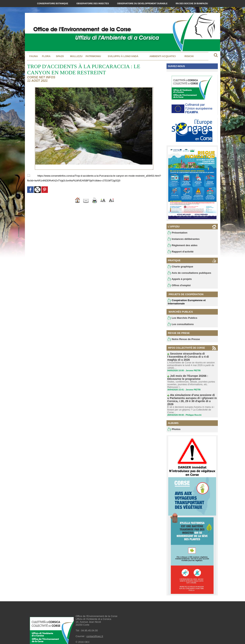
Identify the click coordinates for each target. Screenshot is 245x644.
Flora (46, 56)
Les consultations (180, 326)
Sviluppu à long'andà (123, 56)
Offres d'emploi (178, 287)
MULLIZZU (76, 56)
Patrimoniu (93, 56)
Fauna (34, 56)
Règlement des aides (181, 246)
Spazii (60, 56)
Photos (174, 423)
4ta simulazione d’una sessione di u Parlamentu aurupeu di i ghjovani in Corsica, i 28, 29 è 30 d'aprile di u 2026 (192, 395)
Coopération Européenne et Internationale (185, 303)
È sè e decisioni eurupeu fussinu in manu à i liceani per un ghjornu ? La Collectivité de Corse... (190, 403)
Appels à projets (179, 280)
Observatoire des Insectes (93, 3)
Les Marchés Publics (181, 320)
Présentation (177, 233)
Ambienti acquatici (162, 56)
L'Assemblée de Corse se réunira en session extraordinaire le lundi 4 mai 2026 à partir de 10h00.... (190, 364)
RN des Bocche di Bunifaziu (192, 3)
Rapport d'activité (179, 252)
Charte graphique (179, 267)
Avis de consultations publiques (187, 274)
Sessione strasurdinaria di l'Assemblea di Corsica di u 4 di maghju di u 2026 (191, 357)
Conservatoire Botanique (53, 3)
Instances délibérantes (182, 239)
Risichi (189, 56)
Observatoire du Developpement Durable (143, 3)
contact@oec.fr (95, 630)
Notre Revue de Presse (182, 341)
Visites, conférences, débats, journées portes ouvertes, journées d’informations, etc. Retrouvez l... (190, 382)
